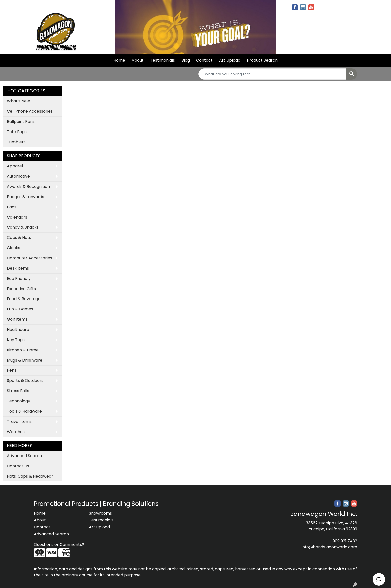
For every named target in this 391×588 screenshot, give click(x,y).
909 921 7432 (345, 541)
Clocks (14, 248)
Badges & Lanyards (26, 197)
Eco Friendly (19, 278)
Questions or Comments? (59, 545)
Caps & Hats (19, 238)
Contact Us (18, 466)
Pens (12, 370)
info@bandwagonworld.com (329, 547)
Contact (204, 60)
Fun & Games (20, 309)
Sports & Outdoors (25, 381)
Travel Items (19, 421)
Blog (186, 60)
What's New (18, 101)
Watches (16, 432)
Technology (19, 401)
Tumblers (16, 142)
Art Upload (230, 60)
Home (119, 60)
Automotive (18, 176)
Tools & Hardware (24, 411)
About (138, 60)
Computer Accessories (30, 258)
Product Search (262, 60)
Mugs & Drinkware (25, 360)
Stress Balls (18, 391)
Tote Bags (17, 132)
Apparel (15, 166)
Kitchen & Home (23, 350)
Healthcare (18, 330)
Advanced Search (24, 456)
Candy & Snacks (23, 227)
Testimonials (162, 60)
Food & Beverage (24, 299)
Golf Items (17, 319)
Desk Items (18, 268)
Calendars (17, 217)
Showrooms (100, 513)
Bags (12, 207)
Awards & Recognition (28, 186)
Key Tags (16, 340)
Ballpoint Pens (21, 121)
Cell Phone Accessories (30, 111)
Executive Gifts (21, 289)
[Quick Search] (273, 74)
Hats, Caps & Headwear (30, 476)
